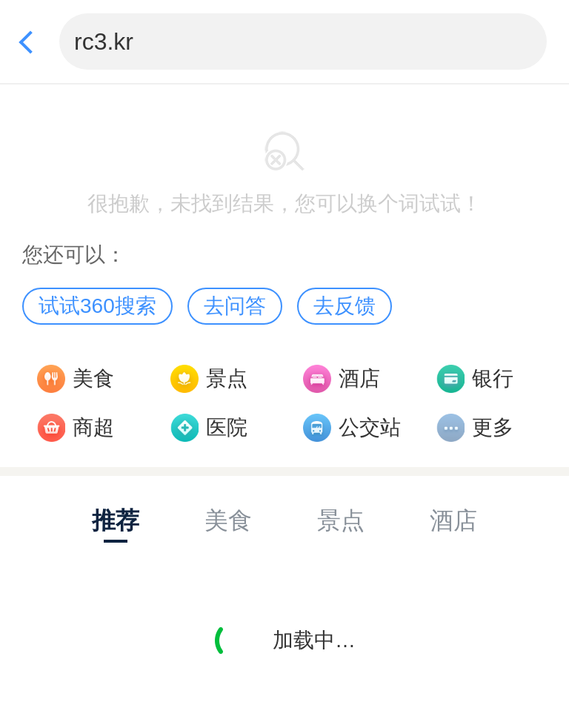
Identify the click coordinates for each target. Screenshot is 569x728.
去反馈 (345, 306)
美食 (93, 378)
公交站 (370, 427)
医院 (227, 427)
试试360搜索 (97, 306)
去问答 (235, 306)
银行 (493, 378)
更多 (493, 427)
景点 (227, 378)
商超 (93, 427)
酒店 (359, 378)
